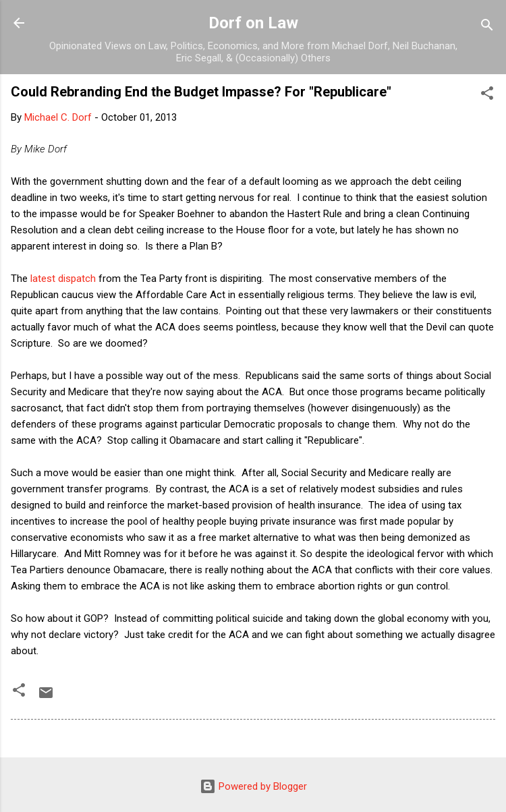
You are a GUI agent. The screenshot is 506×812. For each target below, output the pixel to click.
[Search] (487, 27)
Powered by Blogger (253, 786)
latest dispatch (63, 279)
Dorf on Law (253, 23)
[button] (487, 95)
